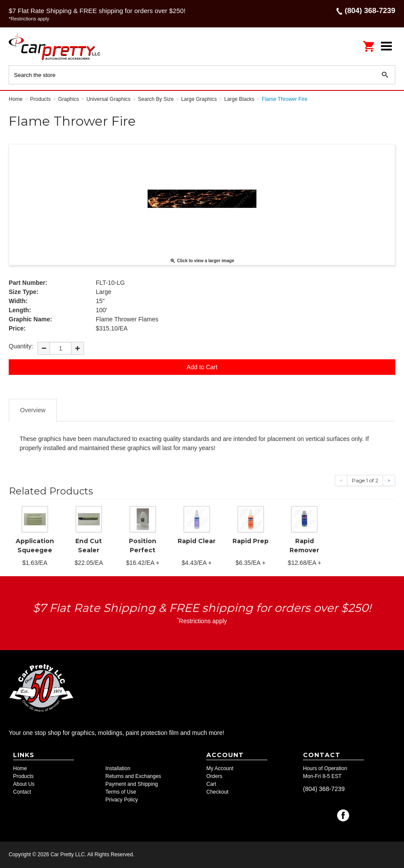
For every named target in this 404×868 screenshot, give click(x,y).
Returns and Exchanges (133, 776)
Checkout (217, 792)
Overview (33, 410)
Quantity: (21, 346)
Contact (22, 792)
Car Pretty (65, 46)
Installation (118, 768)
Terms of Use (121, 792)
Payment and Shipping (132, 784)
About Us (24, 784)
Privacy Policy (122, 800)
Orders (214, 776)
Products (23, 776)
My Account (220, 768)
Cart (211, 784)
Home (20, 768)
